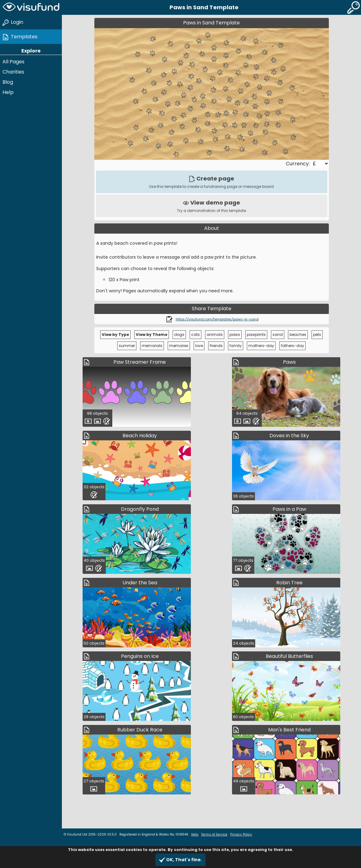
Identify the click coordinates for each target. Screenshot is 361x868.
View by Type (115, 334)
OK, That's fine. (180, 860)
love (199, 346)
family (236, 346)
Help (8, 92)
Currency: (298, 164)
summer (127, 346)
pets (317, 334)
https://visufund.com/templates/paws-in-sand (217, 319)
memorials (152, 346)
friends (216, 346)
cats (196, 334)
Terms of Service (214, 834)
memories (179, 346)
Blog (8, 82)
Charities (13, 72)
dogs (179, 334)
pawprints (256, 334)
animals (215, 334)
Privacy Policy (241, 834)
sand (278, 334)
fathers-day (292, 346)
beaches (298, 334)
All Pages (13, 62)
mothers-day (261, 346)
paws (235, 334)
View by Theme (152, 334)
